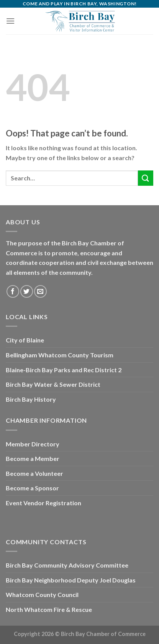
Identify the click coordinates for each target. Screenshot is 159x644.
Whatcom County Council (42, 595)
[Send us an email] (40, 291)
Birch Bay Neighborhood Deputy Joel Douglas (71, 580)
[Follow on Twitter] (27, 291)
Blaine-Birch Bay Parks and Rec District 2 (64, 370)
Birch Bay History (31, 399)
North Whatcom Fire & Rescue (49, 609)
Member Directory (33, 444)
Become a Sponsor (32, 488)
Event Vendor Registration (43, 503)
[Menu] (10, 21)
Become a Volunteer (34, 473)
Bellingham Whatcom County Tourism (60, 355)
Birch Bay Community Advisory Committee (67, 565)
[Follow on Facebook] (13, 291)
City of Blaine (25, 340)
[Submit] (146, 178)
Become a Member (33, 458)
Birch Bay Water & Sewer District (53, 384)
